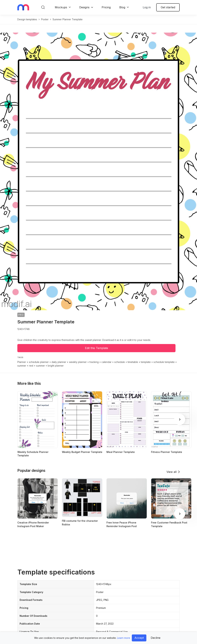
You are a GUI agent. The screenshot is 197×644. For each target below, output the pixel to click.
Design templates (27, 19)
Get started (168, 7)
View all (172, 472)
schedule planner (39, 362)
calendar (106, 362)
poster (45, 19)
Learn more (124, 638)
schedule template (164, 362)
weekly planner (78, 362)
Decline (156, 638)
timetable (133, 362)
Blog (122, 7)
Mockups (61, 7)
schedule (120, 362)
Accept (139, 638)
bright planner (56, 366)
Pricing (106, 7)
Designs (84, 7)
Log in (147, 7)
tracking (94, 362)
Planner (22, 362)
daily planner (59, 362)
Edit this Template (97, 348)
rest (31, 366)
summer (22, 366)
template (146, 362)
